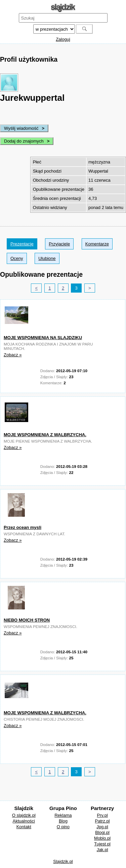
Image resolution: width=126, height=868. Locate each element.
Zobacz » (13, 355)
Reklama (63, 815)
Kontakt (24, 827)
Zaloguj (63, 39)
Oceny (17, 258)
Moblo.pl (102, 838)
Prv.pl (102, 815)
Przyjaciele (59, 244)
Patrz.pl (102, 821)
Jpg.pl (102, 827)
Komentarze (97, 244)
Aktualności (24, 821)
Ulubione (47, 258)
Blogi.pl (102, 832)
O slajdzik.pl (24, 815)
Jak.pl (102, 850)
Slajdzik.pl (63, 861)
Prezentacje (22, 244)
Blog (63, 821)
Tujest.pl (102, 844)
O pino (63, 827)
